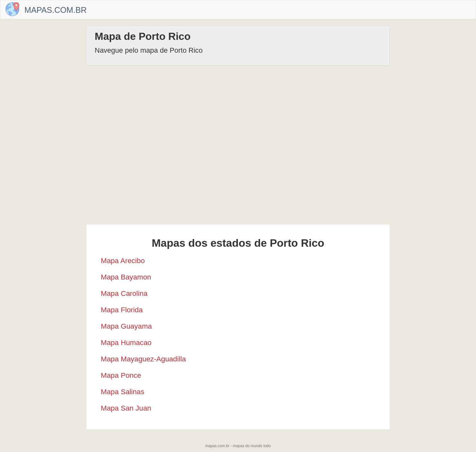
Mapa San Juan (126, 408)
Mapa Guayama (126, 326)
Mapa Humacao (126, 343)
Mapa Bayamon (126, 277)
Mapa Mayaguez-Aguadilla (143, 359)
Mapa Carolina (124, 293)
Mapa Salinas (123, 392)
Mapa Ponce (121, 375)
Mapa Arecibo (123, 261)
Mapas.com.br (56, 10)
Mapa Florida (122, 310)
